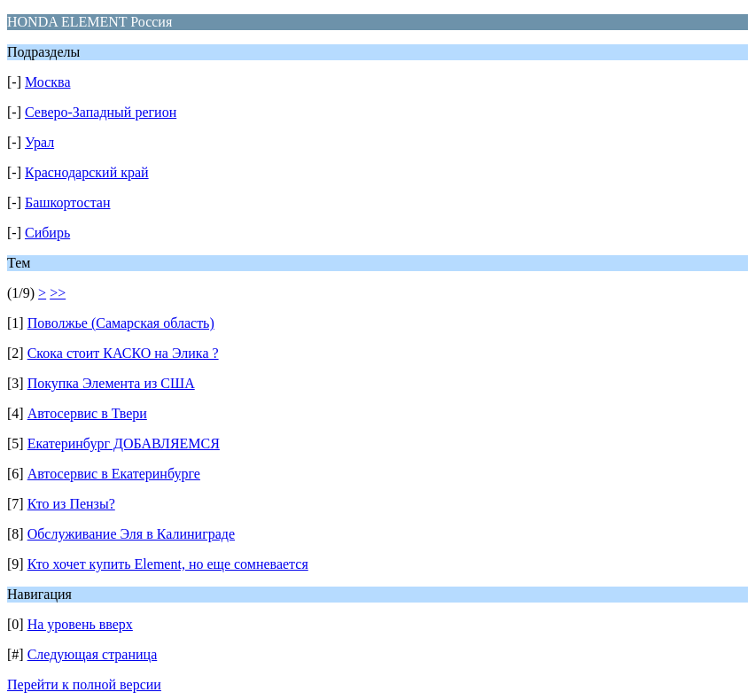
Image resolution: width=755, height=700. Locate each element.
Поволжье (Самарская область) (121, 323)
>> (58, 293)
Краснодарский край (87, 172)
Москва (48, 82)
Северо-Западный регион (101, 112)
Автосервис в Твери (87, 413)
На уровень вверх (80, 624)
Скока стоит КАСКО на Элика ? (123, 353)
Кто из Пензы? (71, 504)
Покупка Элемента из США (111, 383)
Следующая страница (93, 654)
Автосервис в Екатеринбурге (114, 474)
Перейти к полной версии (84, 684)
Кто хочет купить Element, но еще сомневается (168, 564)
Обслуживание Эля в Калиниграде (131, 534)
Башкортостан (68, 202)
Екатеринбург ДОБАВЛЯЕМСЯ (124, 443)
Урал (39, 142)
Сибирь (47, 233)
